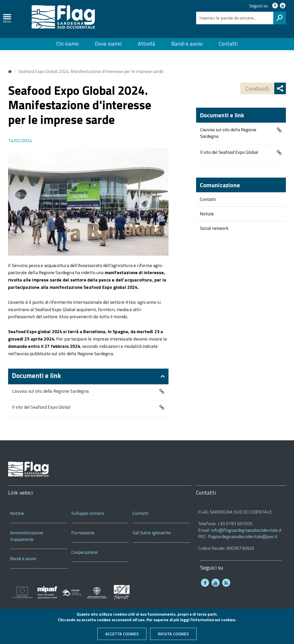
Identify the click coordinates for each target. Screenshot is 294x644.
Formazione (83, 533)
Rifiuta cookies (173, 635)
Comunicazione (220, 185)
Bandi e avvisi (187, 44)
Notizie (207, 214)
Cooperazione (85, 552)
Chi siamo (68, 44)
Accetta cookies (122, 635)
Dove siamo (108, 44)
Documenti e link (36, 375)
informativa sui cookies (214, 621)
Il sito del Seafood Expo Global (41, 407)
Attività (146, 44)
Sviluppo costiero (88, 513)
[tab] (88, 376)
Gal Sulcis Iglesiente (152, 533)
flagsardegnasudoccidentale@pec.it (243, 536)
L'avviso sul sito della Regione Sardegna (50, 391)
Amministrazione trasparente (27, 536)
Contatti (228, 44)
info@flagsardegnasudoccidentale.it (246, 530)
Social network (214, 228)
